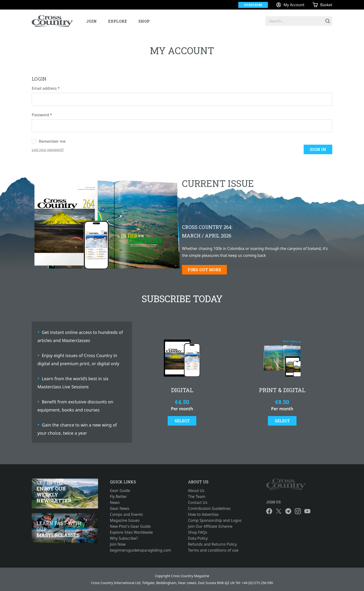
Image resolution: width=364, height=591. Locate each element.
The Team (197, 496)
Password (42, 115)
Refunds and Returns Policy (212, 544)
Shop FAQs (198, 532)
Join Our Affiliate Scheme (210, 526)
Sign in (318, 149)
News (115, 502)
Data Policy (198, 538)
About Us (196, 491)
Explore (117, 21)
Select (182, 421)
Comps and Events (127, 514)
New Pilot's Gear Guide (130, 526)
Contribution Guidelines (209, 508)
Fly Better (118, 496)
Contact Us (198, 502)
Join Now (118, 544)
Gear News (120, 508)
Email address (46, 88)
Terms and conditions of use (213, 550)
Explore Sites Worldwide (131, 532)
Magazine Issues (125, 520)
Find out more (204, 270)
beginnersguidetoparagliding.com (141, 550)
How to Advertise (203, 514)
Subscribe (253, 5)
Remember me (52, 141)
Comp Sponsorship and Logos (215, 520)
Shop (144, 21)
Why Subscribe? (124, 538)
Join (91, 21)
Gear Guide (120, 491)
